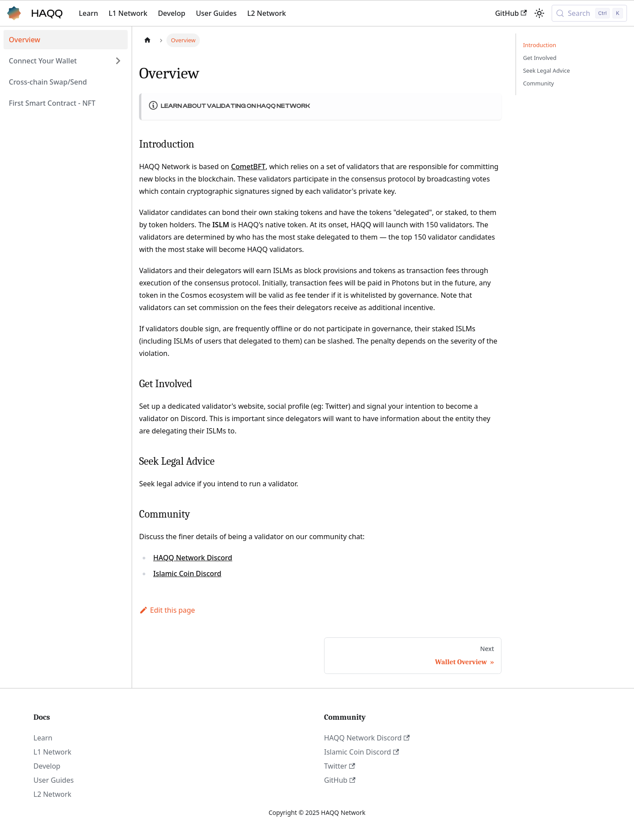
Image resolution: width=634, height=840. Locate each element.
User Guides (216, 13)
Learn (88, 13)
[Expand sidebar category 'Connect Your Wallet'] (118, 61)
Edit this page (167, 610)
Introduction (540, 45)
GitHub (511, 13)
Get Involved (540, 58)
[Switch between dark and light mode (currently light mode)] (539, 13)
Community (538, 83)
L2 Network (266, 13)
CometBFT (248, 167)
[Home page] (147, 40)
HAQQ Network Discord (193, 558)
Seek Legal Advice (546, 70)
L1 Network (128, 13)
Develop (172, 13)
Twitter (340, 766)
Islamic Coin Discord (187, 574)
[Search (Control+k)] (589, 13)
